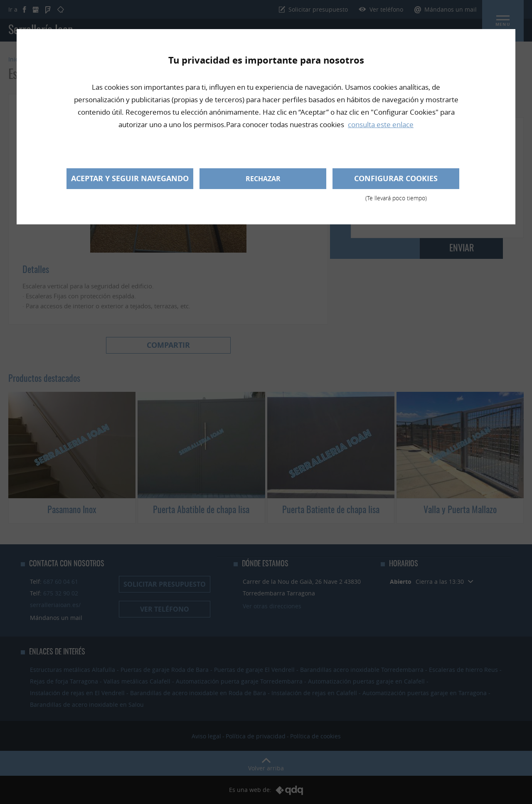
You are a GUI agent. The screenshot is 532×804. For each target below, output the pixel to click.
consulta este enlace (381, 124)
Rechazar (263, 179)
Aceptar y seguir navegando (130, 178)
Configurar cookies (396, 181)
